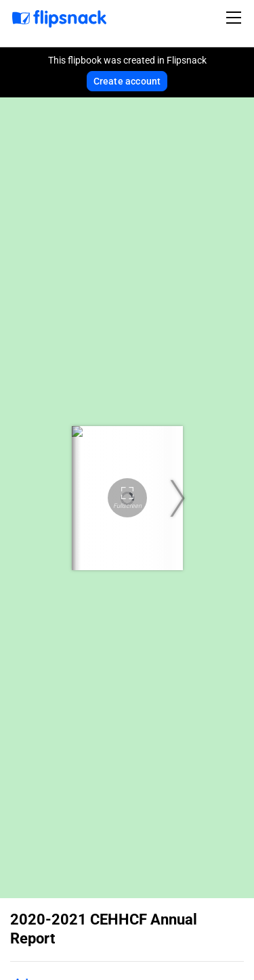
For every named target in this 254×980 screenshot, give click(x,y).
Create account (127, 81)
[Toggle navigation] (236, 18)
